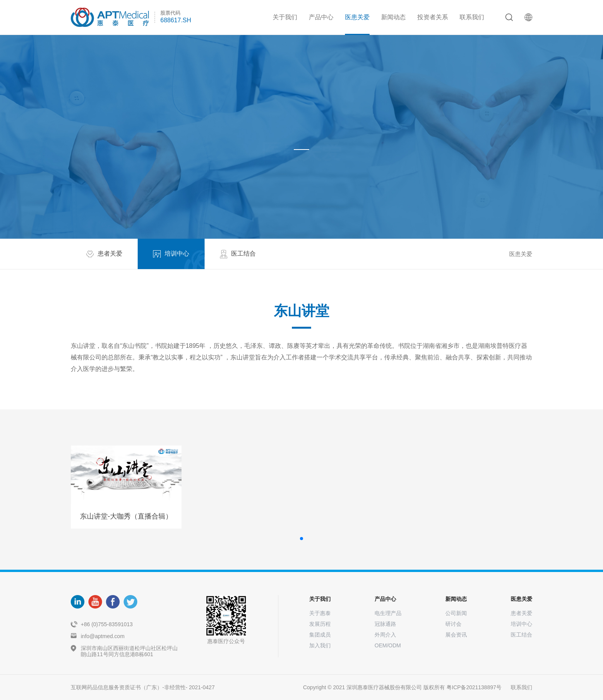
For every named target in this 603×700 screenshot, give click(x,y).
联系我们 (472, 17)
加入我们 (320, 645)
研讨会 (453, 624)
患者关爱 (521, 613)
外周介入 (385, 635)
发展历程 (320, 624)
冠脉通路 (385, 624)
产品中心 (321, 17)
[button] (301, 539)
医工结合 (521, 635)
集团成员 (320, 635)
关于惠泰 (320, 613)
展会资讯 (456, 635)
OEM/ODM (388, 645)
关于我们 (285, 17)
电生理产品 (388, 613)
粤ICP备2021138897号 (474, 687)
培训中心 (521, 624)
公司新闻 (456, 613)
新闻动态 (393, 17)
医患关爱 (357, 17)
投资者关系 (433, 17)
